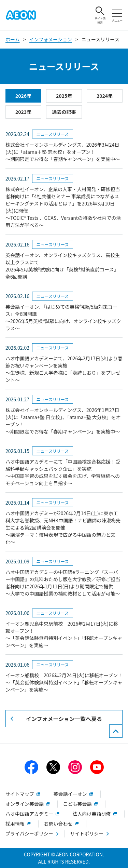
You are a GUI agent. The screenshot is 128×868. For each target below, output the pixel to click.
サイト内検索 (100, 15)
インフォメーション (51, 39)
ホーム (13, 39)
